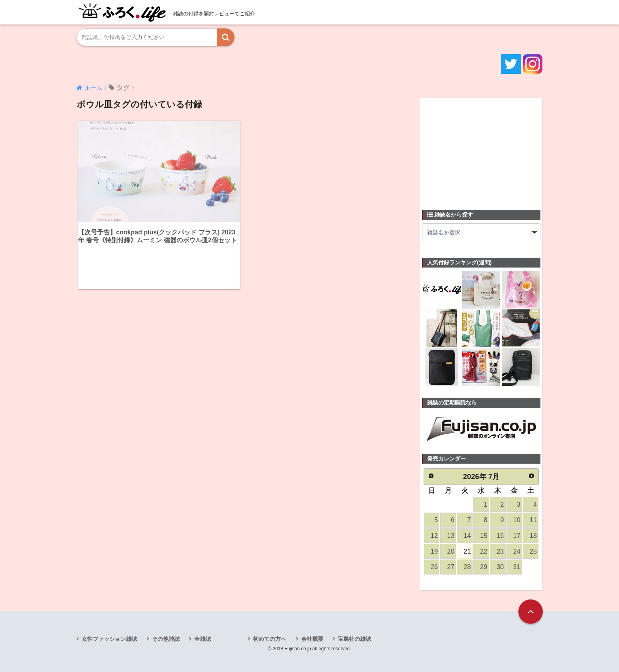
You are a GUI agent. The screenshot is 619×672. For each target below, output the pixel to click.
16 (500, 536)
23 (500, 551)
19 (434, 551)
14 (467, 536)
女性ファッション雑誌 (109, 639)
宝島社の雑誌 (355, 639)
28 (467, 567)
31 (517, 567)
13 (451, 536)
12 (434, 536)
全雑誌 (203, 639)
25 (533, 551)
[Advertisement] (481, 149)
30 (500, 567)
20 (451, 551)
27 (451, 567)
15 (484, 536)
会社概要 (312, 639)
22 (484, 551)
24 (517, 551)
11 (533, 520)
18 (533, 536)
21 (467, 551)
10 (517, 520)
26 (434, 567)
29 (484, 567)
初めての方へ (270, 639)
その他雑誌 (166, 639)
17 (517, 536)
